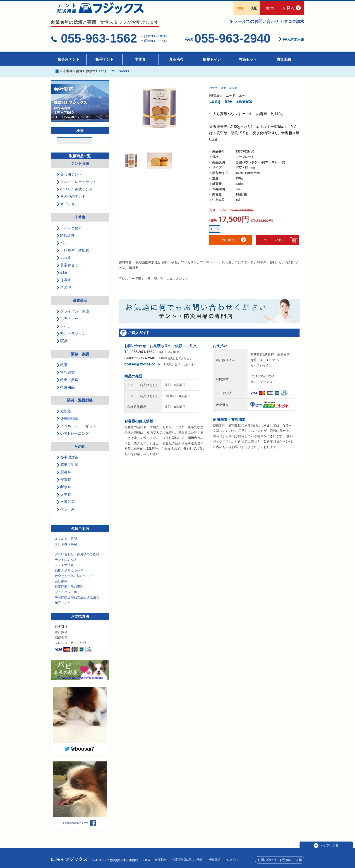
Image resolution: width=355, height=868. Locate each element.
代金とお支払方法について (74, 583)
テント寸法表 (64, 572)
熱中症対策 (68, 464)
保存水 (64, 287)
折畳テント (105, 59)
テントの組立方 (66, 566)
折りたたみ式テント (75, 196)
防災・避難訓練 (80, 407)
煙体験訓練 (68, 425)
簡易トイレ (212, 59)
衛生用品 (66, 394)
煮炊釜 (64, 418)
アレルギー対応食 (73, 257)
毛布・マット (70, 326)
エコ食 (64, 265)
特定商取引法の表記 (69, 593)
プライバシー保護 (73, 318)
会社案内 (61, 588)
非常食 (140, 59)
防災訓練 (284, 59)
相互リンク (63, 609)
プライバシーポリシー (71, 599)
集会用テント (69, 59)
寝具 (62, 348)
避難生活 (80, 307)
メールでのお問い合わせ (256, 26)
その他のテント (72, 203)
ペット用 (66, 516)
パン (62, 250)
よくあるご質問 (66, 545)
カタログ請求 (292, 26)
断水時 (64, 494)
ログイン (232, 860)
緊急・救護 (80, 361)
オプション (68, 211)
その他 (64, 294)
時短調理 (66, 242)
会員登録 (215, 860)
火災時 (64, 501)
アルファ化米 (70, 235)
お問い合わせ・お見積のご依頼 (280, 860)
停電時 (64, 486)
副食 (62, 279)
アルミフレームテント (77, 188)
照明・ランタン (72, 340)
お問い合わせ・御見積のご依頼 (77, 561)
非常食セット (70, 272)
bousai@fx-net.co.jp (142, 370)
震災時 (64, 479)
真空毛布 (176, 59)
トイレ (64, 333)
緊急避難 (66, 379)
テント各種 (80, 170)
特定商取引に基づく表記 (187, 860)
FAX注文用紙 (294, 45)
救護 (62, 372)
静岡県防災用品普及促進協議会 (77, 604)
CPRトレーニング (73, 440)
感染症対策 (68, 472)
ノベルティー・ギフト (77, 433)
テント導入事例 (66, 551)
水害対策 (66, 509)
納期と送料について (69, 577)
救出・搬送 (68, 386)
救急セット (248, 59)
